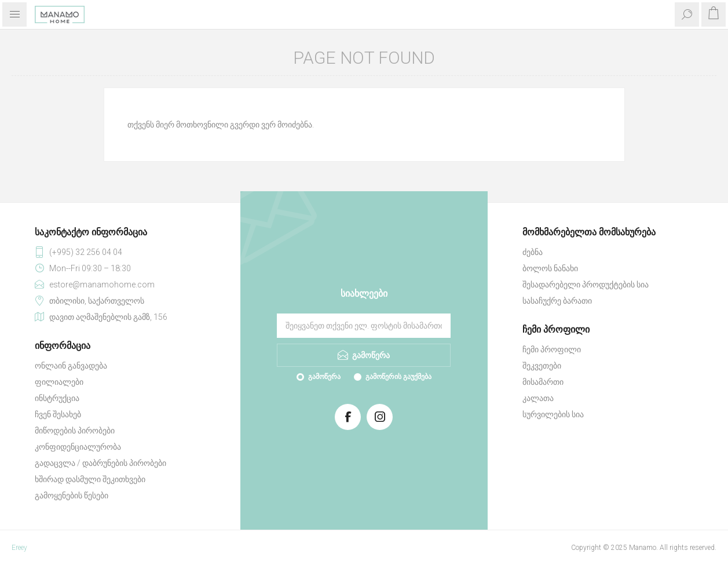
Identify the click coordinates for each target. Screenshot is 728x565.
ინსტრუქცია (57, 398)
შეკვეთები (542, 366)
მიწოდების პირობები (75, 431)
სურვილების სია (553, 414)
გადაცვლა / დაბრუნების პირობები (100, 463)
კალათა (538, 398)
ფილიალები (59, 382)
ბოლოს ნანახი (550, 268)
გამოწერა (324, 377)
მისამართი (543, 382)
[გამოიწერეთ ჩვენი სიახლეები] (364, 326)
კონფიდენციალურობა (78, 447)
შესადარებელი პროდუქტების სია (586, 285)
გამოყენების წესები (72, 495)
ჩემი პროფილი (552, 349)
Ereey (19, 548)
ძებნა (533, 252)
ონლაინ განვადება (71, 366)
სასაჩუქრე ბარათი (557, 301)
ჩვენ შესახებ (58, 414)
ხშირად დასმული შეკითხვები (90, 479)
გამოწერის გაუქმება (398, 377)
